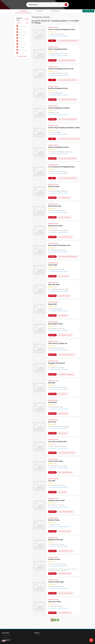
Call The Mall (63, 492)
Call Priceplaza (63, 414)
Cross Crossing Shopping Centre (62, 29)
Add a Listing (38, 635)
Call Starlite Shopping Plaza (67, 100)
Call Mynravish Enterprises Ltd (68, 257)
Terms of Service (7, 635)
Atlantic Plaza (54, 520)
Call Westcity (63, 394)
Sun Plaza (52, 422)
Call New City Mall (64, 296)
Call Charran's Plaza (65, 613)
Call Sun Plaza (63, 433)
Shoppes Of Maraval (56, 363)
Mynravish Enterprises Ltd (59, 245)
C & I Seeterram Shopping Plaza (61, 167)
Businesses (39, 11)
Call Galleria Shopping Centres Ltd (68, 80)
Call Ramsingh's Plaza (65, 335)
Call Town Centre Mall (65, 472)
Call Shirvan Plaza (64, 198)
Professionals (56, 11)
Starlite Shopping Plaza (58, 88)
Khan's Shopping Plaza (58, 49)
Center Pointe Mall (56, 582)
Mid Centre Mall (55, 206)
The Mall (52, 481)
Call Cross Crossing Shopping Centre (69, 41)
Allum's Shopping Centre (58, 147)
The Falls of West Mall (57, 442)
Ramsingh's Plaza (55, 324)
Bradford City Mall (56, 540)
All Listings (23, 11)
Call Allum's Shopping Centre (67, 158)
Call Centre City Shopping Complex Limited (70, 139)
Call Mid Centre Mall (65, 217)
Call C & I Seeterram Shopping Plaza (68, 178)
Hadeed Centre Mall (56, 500)
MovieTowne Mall (55, 226)
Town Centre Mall (55, 461)
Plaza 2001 (52, 304)
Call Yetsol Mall (64, 276)
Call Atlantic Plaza (65, 531)
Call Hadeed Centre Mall (66, 512)
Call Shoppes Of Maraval (66, 374)
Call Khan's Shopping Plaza (67, 60)
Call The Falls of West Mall (67, 453)
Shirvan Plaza (54, 186)
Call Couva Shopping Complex (68, 119)
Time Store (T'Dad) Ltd (58, 343)
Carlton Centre (54, 559)
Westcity (52, 383)
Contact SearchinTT (7, 639)
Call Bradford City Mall (66, 551)
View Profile (52, 41)
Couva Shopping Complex (59, 108)
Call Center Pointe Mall (66, 593)
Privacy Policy (6, 637)
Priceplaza (52, 402)
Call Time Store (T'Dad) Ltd (66, 355)
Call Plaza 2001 (63, 316)
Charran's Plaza (54, 602)
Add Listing (88, 11)
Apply (27, 19)
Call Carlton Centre (65, 574)
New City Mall (54, 285)
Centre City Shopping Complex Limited (64, 128)
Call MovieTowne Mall (65, 237)
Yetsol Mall (53, 265)
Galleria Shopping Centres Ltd (61, 69)
